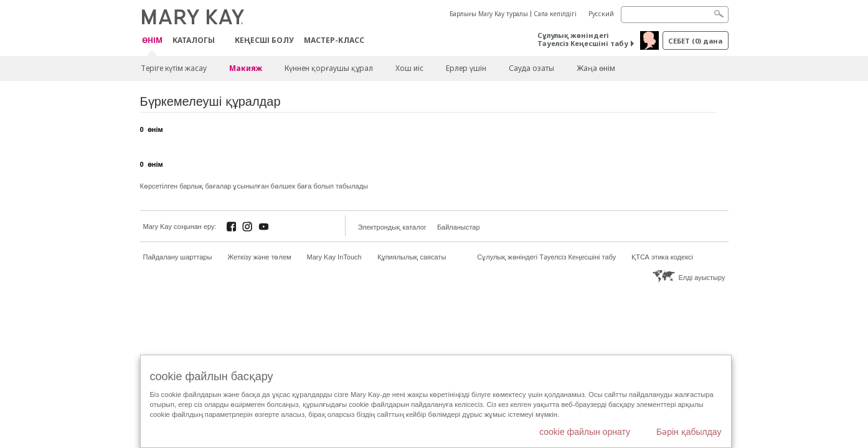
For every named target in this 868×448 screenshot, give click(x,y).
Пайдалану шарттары (178, 257)
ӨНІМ (152, 41)
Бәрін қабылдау (689, 432)
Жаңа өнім (596, 68)
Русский (601, 14)
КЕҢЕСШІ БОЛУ (264, 40)
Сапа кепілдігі (555, 14)
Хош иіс (409, 68)
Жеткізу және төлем (259, 257)
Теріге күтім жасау (174, 68)
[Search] (675, 15)
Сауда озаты (531, 68)
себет (695, 41)
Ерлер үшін (466, 68)
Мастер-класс (334, 40)
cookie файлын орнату (585, 432)
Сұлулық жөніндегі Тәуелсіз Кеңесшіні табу (583, 39)
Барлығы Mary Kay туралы (489, 14)
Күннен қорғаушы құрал (329, 68)
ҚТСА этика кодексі (662, 257)
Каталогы (194, 40)
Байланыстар (459, 227)
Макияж (246, 68)
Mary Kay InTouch (334, 257)
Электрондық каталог (392, 227)
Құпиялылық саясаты (412, 257)
